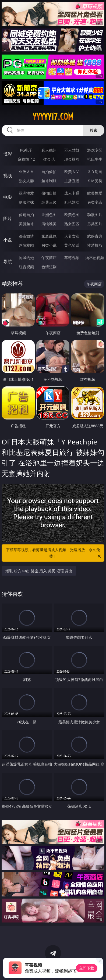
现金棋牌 (72, 159)
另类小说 (49, 245)
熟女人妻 (26, 181)
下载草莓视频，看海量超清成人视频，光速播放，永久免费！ (54, 553)
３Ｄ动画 (95, 172)
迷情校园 (26, 245)
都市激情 (26, 236)
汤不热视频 (95, 258)
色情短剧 (49, 267)
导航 (8, 261)
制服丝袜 (26, 202)
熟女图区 (72, 224)
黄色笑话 (72, 245)
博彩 (8, 154)
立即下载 (87, 968)
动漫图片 (95, 215)
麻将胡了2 (26, 159)
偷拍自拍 (49, 193)
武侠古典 (95, 236)
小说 (8, 240)
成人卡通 (72, 193)
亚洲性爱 (26, 193)
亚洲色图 (49, 215)
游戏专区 (95, 150)
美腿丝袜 (26, 224)
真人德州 (49, 150)
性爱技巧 (95, 245)
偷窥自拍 (26, 215)
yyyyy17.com (53, 117)
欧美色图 (72, 215)
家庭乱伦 (49, 236)
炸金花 (49, 159)
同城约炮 (26, 258)
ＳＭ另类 (95, 181)
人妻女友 (72, 236)
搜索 (94, 130)
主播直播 (72, 181)
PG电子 (26, 150)
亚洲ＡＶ (26, 172)
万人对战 (72, 150)
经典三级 (49, 202)
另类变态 (95, 202)
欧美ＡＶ (72, 172)
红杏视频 (26, 267)
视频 (8, 175)
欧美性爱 (95, 193)
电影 (8, 197)
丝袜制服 (49, 181)
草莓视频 (72, 258)
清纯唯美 (49, 224)
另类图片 (95, 224)
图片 (8, 218)
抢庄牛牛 (95, 159)
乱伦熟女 (72, 202)
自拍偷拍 (49, 172)
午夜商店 (49, 258)
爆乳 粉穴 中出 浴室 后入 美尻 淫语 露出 (39, 571)
